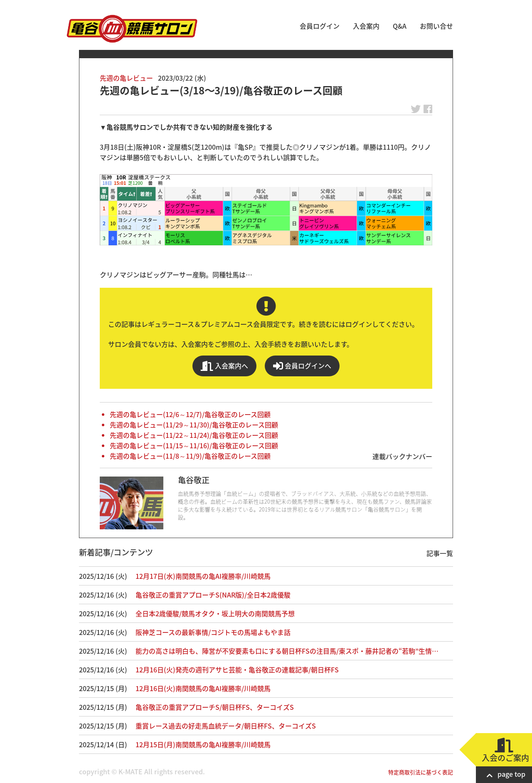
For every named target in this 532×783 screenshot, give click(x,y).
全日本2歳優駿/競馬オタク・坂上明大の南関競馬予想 (215, 613)
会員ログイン (320, 26)
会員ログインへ (302, 366)
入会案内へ (224, 366)
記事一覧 (440, 553)
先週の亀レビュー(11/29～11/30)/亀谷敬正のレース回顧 (194, 425)
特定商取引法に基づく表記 (421, 772)
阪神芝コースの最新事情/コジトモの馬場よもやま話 (213, 632)
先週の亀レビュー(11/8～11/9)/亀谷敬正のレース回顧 (190, 456)
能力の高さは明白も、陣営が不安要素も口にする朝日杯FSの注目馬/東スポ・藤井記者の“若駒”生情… (287, 651)
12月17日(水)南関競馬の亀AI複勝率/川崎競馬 (203, 576)
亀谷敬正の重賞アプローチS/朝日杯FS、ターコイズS (215, 707)
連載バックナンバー (402, 456)
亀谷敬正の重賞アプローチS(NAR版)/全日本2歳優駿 (213, 595)
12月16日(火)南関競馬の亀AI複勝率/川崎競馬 (203, 688)
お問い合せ (436, 26)
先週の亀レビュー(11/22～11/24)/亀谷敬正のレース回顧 (194, 435)
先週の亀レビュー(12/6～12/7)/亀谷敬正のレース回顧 (190, 414)
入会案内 (366, 26)
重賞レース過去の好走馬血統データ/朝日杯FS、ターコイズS (226, 726)
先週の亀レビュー (126, 78)
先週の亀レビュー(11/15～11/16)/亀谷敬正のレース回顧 (194, 445)
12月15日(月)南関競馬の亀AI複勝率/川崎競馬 (203, 744)
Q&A (400, 26)
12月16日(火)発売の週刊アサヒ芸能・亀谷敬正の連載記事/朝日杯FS (237, 669)
